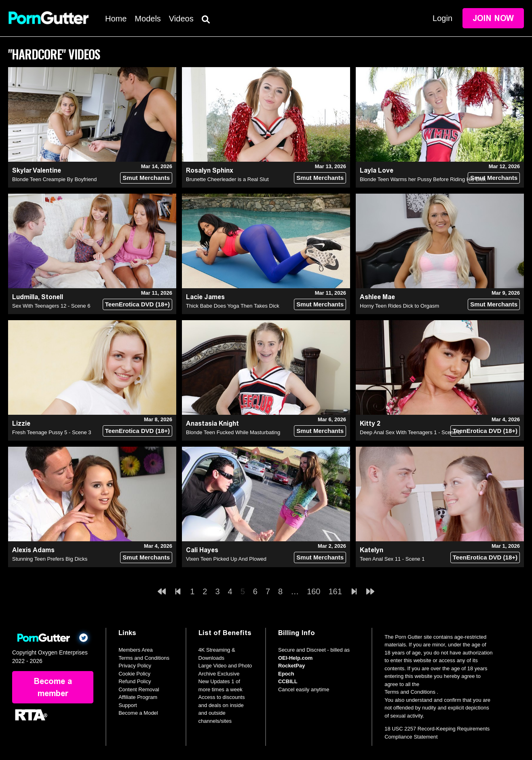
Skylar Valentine (37, 170)
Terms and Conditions (144, 658)
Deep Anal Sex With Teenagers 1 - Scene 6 (410, 432)
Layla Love (377, 170)
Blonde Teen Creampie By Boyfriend (54, 179)
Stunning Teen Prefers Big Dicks (50, 559)
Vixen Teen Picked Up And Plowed (226, 559)
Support (128, 705)
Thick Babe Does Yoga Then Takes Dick (233, 306)
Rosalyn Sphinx (210, 170)
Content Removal (139, 689)
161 (335, 591)
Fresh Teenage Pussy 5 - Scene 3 (52, 432)
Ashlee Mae (377, 297)
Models (148, 19)
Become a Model (138, 713)
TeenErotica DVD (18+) (137, 304)
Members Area (136, 650)
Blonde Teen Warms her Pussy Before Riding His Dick (423, 179)
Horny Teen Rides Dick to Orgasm (399, 306)
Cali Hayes (202, 550)
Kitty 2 (370, 423)
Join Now (493, 18)
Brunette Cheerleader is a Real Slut (227, 179)
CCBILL (288, 681)
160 (313, 591)
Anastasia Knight (212, 423)
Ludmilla (25, 297)
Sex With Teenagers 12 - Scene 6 (51, 306)
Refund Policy (135, 681)
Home (116, 19)
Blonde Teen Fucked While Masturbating (233, 432)
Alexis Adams (33, 550)
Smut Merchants (146, 178)
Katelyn (372, 550)
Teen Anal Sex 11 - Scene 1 (392, 559)
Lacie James (205, 297)
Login (442, 18)
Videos (181, 19)
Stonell (52, 297)
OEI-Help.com (295, 658)
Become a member (53, 687)
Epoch (286, 674)
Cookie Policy (134, 674)
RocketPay (291, 666)
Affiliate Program (138, 697)
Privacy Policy (135, 666)
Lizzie (21, 423)
